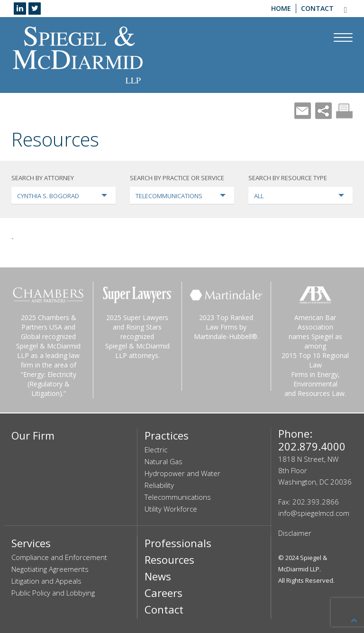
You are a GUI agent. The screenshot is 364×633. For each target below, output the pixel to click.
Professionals (178, 543)
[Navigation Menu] (343, 37)
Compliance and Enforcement (59, 557)
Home (281, 8)
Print (344, 111)
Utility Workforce (171, 509)
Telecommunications (178, 497)
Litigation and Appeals (46, 581)
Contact (317, 8)
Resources (169, 560)
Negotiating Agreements (50, 569)
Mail (303, 111)
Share (323, 111)
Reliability (159, 485)
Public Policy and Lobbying (53, 593)
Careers (164, 593)
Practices (167, 435)
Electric (156, 450)
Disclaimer (295, 533)
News (158, 576)
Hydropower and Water (182, 473)
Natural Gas (164, 461)
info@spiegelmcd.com (314, 513)
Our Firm (33, 435)
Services (31, 543)
